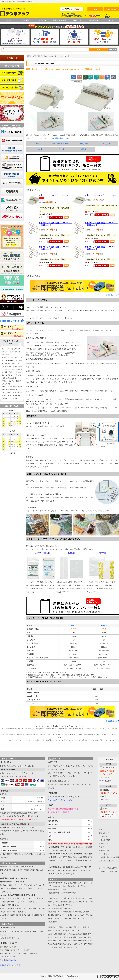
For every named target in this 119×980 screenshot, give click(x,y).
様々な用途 (107, 144)
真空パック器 (15, 363)
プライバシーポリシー (107, 861)
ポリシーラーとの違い (61, 144)
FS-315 (104, 625)
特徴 (38, 144)
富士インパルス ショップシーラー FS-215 (55, 195)
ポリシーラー (55, 330)
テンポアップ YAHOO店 (108, 871)
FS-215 (74, 625)
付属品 (84, 149)
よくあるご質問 (105, 840)
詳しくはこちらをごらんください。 (61, 800)
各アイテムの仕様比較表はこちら (57, 138)
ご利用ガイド (104, 837)
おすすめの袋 (38, 149)
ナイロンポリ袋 (8, 369)
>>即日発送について (111, 295)
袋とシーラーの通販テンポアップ (23, 2)
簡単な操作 (84, 144)
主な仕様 (61, 149)
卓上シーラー (53, 56)
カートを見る (104, 854)
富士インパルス (42, 56)
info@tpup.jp (11, 960)
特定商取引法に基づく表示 (10, 965)
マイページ (103, 847)
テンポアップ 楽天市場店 (108, 868)
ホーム (101, 830)
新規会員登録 (104, 850)
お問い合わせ (104, 843)
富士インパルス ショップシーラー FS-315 (101, 195)
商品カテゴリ (32, 56)
